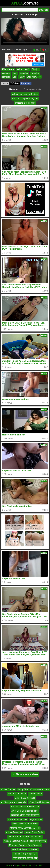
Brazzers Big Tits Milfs (25, 103)
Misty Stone (8, 69)
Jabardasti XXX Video (18, 837)
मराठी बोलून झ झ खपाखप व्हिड (14, 802)
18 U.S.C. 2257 (36, 865)
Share (5, 83)
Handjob (6, 77)
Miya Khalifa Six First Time (25, 824)
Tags (17, 865)
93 (45, 50)
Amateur (6, 73)
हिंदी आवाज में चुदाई (38, 841)
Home (9, 865)
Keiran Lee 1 (23, 69)
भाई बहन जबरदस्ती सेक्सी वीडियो (25, 94)
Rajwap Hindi (36, 819)
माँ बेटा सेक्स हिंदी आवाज (39, 802)
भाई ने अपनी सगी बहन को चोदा (25, 858)
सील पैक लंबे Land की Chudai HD (25, 828)
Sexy (15, 73)
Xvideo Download (14, 832)
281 (36, 50)
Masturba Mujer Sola (18, 819)
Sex (15, 77)
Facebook (26, 83)
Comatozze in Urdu (40, 789)
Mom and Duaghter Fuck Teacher (25, 845)
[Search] (19, 10)
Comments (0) (32, 89)
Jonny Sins (23, 789)
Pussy (22, 77)
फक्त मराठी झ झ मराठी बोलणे (25, 854)
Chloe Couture (8, 789)
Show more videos (25, 774)
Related (14, 89)
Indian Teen (37, 837)
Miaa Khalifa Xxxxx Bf (25, 798)
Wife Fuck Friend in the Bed (25, 849)
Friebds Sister (35, 794)
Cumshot (24, 73)
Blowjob (35, 69)
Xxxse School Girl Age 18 (16, 841)
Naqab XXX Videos (17, 794)
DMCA (24, 865)
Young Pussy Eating (34, 832)
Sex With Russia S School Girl (25, 806)
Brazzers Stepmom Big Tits (25, 98)
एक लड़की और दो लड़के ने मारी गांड (25, 815)
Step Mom (32, 77)
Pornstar (35, 73)
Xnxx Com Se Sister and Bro (25, 811)
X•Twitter (15, 83)
